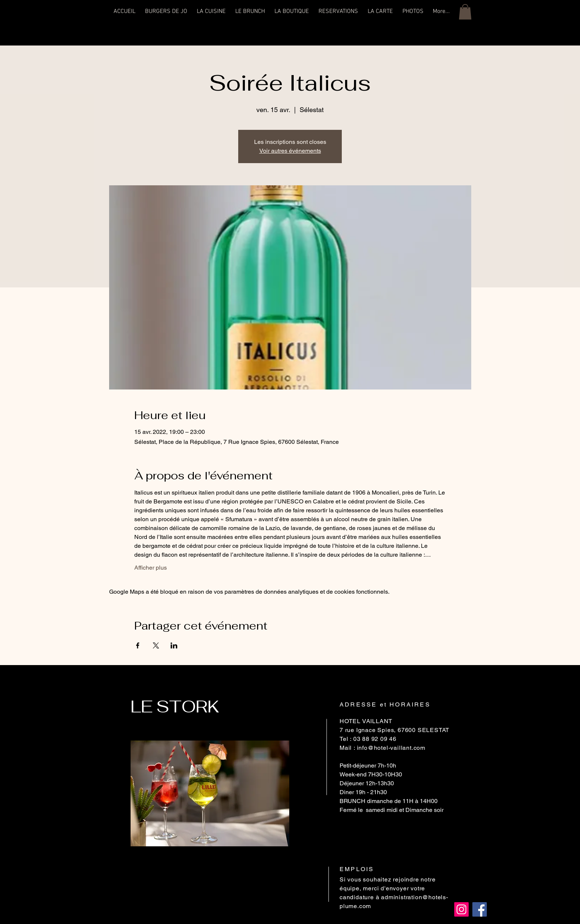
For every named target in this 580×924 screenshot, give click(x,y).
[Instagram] (461, 909)
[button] (465, 12)
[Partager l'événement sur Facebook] (138, 645)
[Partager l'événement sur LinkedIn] (174, 645)
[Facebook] (480, 909)
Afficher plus (151, 568)
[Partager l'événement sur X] (156, 645)
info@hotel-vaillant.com (391, 748)
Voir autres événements (290, 151)
